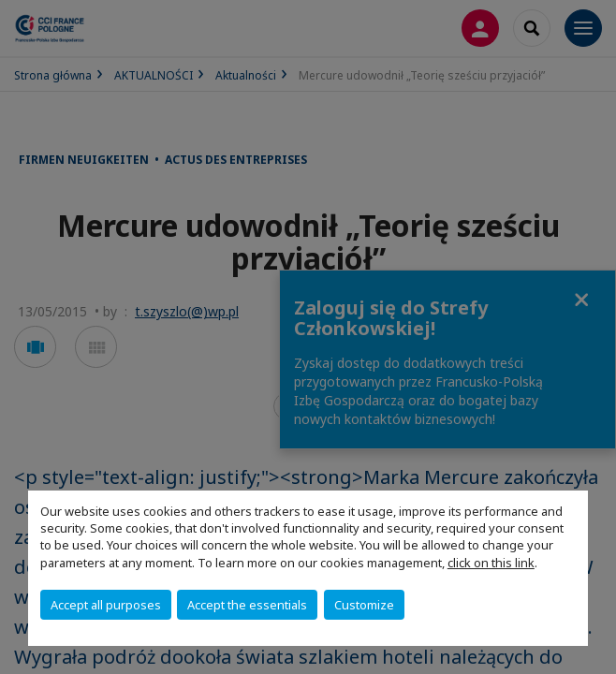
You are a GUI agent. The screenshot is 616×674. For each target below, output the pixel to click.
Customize (364, 605)
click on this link (491, 563)
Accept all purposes (106, 605)
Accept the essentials (247, 605)
